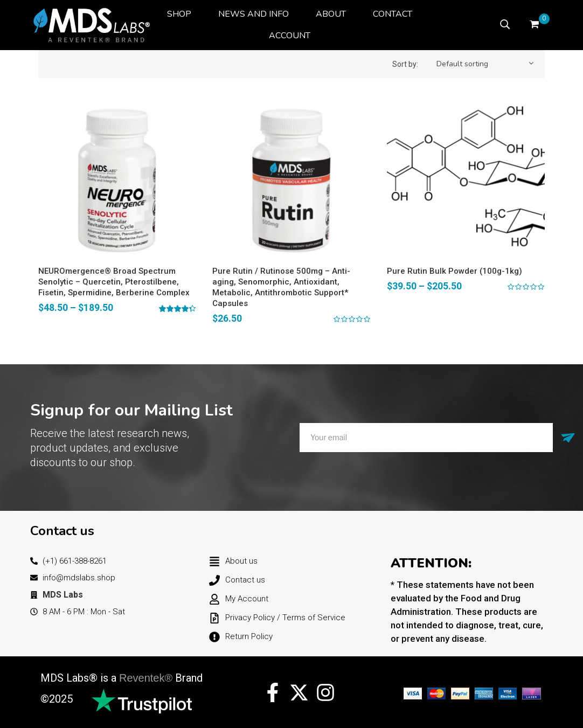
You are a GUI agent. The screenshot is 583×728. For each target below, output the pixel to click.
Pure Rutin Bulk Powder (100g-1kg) (454, 271)
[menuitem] (179, 14)
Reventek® (146, 678)
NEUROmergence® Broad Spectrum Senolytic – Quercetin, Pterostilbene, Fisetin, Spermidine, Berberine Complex (114, 282)
